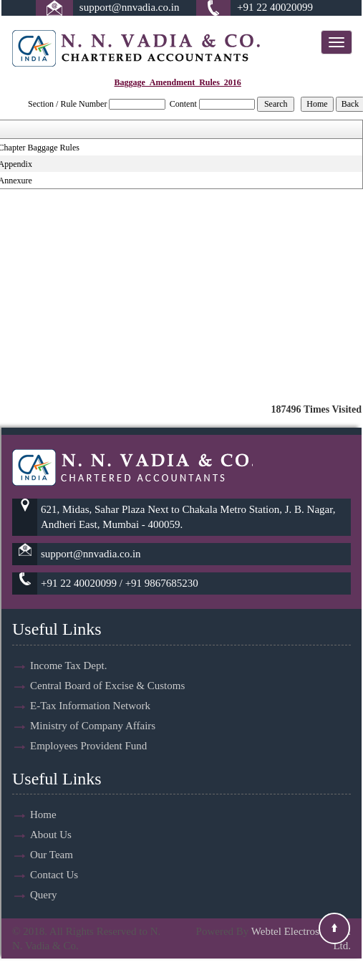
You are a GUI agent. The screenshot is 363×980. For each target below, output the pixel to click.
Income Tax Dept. (68, 648)
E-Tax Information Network (90, 688)
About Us (51, 818)
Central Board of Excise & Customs (107, 668)
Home (43, 798)
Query (44, 878)
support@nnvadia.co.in (130, 7)
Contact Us (54, 858)
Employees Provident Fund (88, 729)
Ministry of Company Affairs (93, 708)
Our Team (52, 838)
